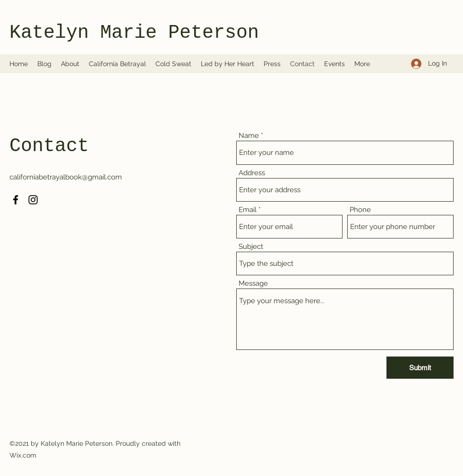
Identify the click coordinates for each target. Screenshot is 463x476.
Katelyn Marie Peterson (134, 33)
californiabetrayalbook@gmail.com (66, 177)
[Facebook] (16, 200)
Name (249, 136)
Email (248, 210)
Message (253, 284)
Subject (251, 247)
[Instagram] (33, 200)
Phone (360, 210)
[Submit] (420, 368)
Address (252, 173)
